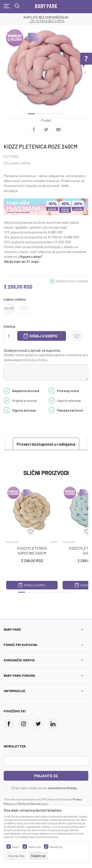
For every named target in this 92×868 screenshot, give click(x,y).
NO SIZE (9, 308)
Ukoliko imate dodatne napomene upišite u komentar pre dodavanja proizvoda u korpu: (46, 357)
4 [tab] (61, 114)
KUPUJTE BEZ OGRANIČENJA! (46, 17)
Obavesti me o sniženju (72, 281)
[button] (77, 336)
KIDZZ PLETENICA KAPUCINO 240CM (32, 551)
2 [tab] (41, 114)
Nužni (16, 847)
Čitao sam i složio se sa (44, 788)
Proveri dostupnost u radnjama (46, 444)
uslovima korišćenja (62, 788)
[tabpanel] (46, 69)
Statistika (34, 847)
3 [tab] (51, 114)
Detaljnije (11, 191)
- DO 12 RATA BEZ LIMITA (46, 21)
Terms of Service (29, 804)
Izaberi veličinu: (15, 299)
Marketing (56, 847)
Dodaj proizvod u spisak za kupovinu (32, 350)
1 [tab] (31, 114)
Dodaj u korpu (43, 336)
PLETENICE (12, 156)
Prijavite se (46, 776)
